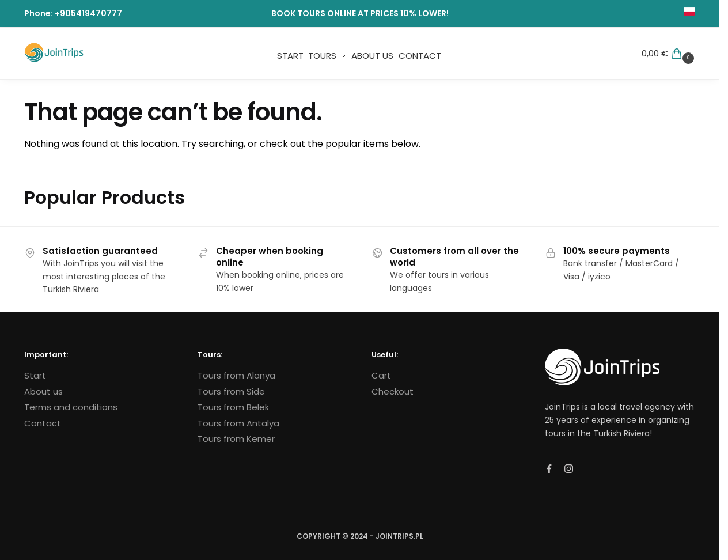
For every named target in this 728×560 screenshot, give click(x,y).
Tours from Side (231, 391)
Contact (43, 423)
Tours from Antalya (238, 423)
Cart (381, 375)
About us (43, 391)
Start (35, 375)
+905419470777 (88, 13)
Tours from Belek (233, 407)
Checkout (393, 391)
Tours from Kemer (236, 439)
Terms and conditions (71, 407)
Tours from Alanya (236, 375)
